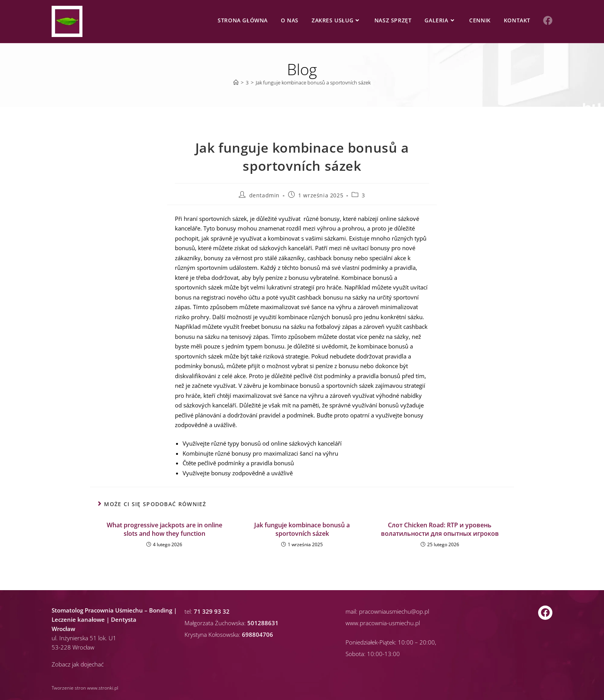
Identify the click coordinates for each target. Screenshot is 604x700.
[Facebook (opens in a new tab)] (548, 20)
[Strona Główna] (236, 82)
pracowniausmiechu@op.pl (394, 611)
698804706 (258, 634)
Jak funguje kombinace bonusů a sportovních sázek (313, 82)
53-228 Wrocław (73, 647)
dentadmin (264, 195)
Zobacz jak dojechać (78, 664)
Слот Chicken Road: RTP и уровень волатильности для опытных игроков (440, 529)
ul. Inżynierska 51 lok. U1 (84, 638)
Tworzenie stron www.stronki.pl (85, 688)
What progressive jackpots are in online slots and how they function (164, 529)
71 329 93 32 (212, 611)
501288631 (263, 623)
